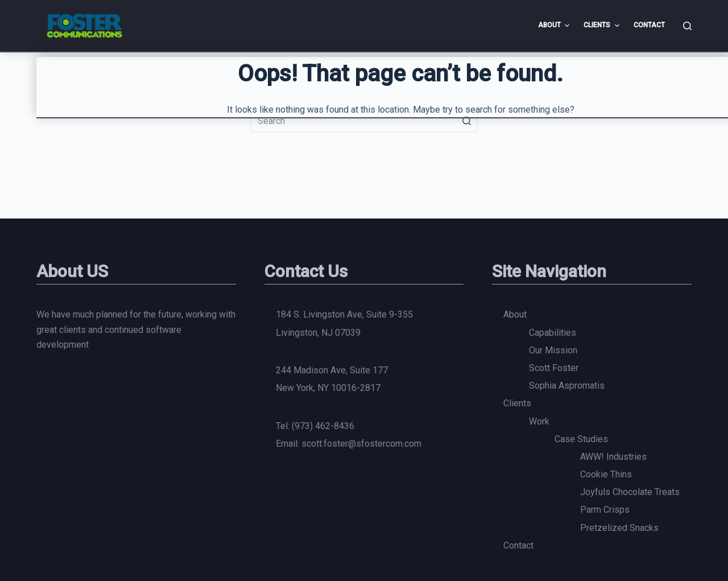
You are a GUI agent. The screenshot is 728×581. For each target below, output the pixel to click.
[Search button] (466, 121)
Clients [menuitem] (603, 26)
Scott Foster (554, 368)
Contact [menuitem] (649, 25)
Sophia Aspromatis (567, 386)
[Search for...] (364, 121)
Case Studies (581, 439)
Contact (518, 545)
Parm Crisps (605, 510)
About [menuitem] (555, 26)
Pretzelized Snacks (619, 528)
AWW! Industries (613, 457)
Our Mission (553, 350)
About (515, 314)
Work (539, 421)
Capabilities (553, 333)
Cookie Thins (606, 474)
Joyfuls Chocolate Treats (630, 492)
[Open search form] (687, 26)
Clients (517, 403)
